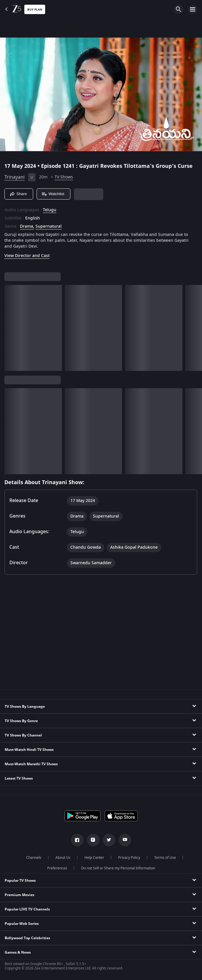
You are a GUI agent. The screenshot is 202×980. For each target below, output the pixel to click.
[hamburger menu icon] (193, 9)
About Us (63, 858)
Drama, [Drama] (27, 227)
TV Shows (64, 177)
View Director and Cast (27, 256)
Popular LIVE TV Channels (27, 909)
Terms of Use (165, 858)
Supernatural (49, 227)
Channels (34, 858)
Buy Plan (35, 10)
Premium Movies (19, 895)
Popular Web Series (22, 924)
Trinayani (15, 177)
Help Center (94, 858)
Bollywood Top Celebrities (27, 938)
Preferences (57, 868)
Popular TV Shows (20, 881)
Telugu (50, 210)
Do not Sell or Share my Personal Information (118, 868)
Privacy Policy (129, 858)
